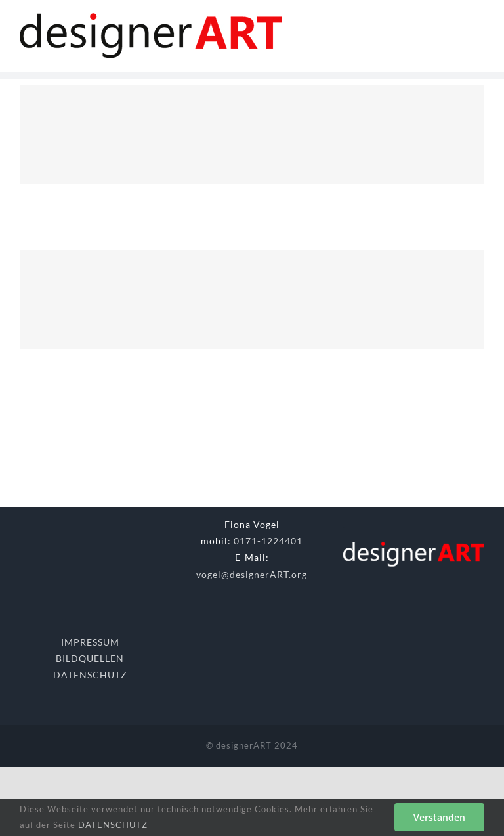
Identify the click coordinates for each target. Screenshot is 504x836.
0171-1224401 (268, 541)
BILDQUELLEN (90, 658)
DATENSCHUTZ (90, 675)
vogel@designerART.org (252, 574)
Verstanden (439, 817)
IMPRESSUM (90, 642)
